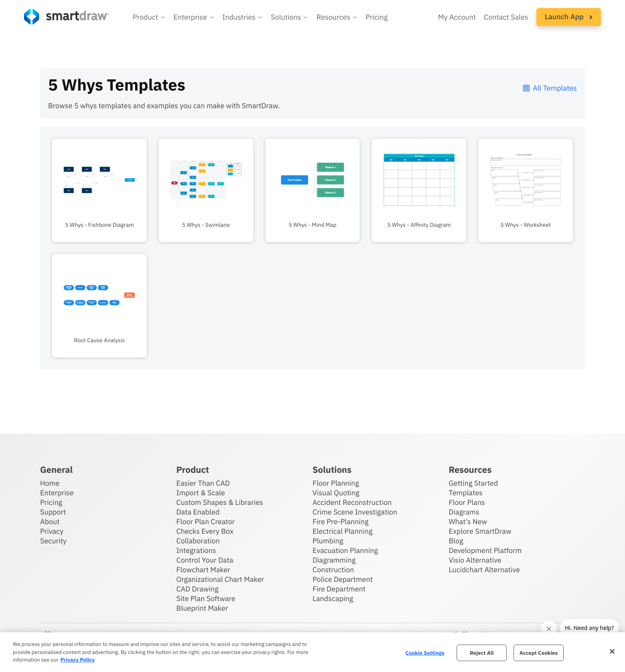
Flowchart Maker (203, 570)
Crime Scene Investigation (355, 512)
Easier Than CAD (203, 483)
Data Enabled (198, 512)
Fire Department (339, 589)
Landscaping (333, 598)
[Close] (612, 651)
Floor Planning (336, 483)
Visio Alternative (475, 560)
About (50, 522)
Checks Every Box (205, 531)
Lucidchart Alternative (484, 570)
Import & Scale (201, 493)
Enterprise (57, 493)
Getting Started (473, 483)
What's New (468, 522)
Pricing (51, 502)
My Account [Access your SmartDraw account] (457, 17)
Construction (333, 570)
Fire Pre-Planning (341, 522)
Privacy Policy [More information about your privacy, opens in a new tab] (78, 660)
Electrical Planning (343, 531)
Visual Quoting (336, 493)
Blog (456, 541)
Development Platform (485, 550)
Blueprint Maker (202, 608)
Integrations (196, 550)
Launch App (569, 17)
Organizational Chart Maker (220, 579)
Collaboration (198, 541)
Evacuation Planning (345, 550)
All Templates (549, 88)
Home (50, 483)
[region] (312, 652)
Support (53, 512)
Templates (466, 493)
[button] (149, 17)
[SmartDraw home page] (66, 17)
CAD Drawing (197, 589)
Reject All (482, 653)
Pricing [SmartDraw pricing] (377, 17)
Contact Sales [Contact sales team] (506, 17)
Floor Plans (467, 502)
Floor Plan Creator (206, 522)
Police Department (343, 579)
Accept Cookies (539, 653)
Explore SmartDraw (480, 531)
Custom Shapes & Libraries (220, 502)
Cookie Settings (425, 653)
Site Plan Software (206, 598)
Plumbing (328, 541)
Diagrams (464, 512)
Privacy (52, 531)
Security (53, 541)
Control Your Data (205, 560)
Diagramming (334, 560)
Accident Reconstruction (352, 502)
